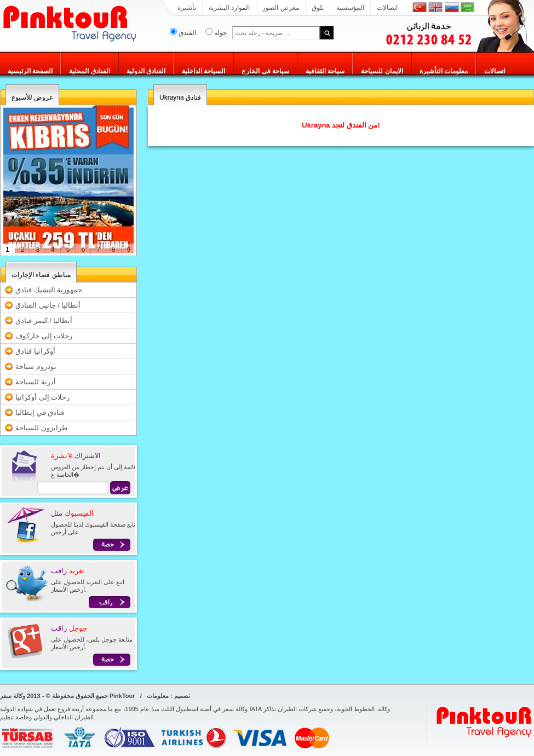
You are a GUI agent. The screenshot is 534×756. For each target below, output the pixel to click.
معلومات (158, 696)
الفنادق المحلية (89, 71)
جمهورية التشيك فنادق (49, 290)
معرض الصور (280, 8)
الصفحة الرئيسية (30, 71)
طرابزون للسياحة (41, 428)
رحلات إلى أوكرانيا (42, 397)
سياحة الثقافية (325, 71)
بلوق (318, 8)
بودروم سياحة (36, 367)
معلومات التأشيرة (444, 71)
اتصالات (387, 8)
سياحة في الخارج (265, 71)
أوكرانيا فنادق (35, 351)
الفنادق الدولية (146, 71)
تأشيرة (187, 8)
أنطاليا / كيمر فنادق (44, 321)
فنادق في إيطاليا (40, 412)
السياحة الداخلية (203, 71)
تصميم (182, 696)
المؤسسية (350, 8)
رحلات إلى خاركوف (44, 336)
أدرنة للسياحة (36, 382)
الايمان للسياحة (382, 71)
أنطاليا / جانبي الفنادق (48, 305)
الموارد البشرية (229, 8)
